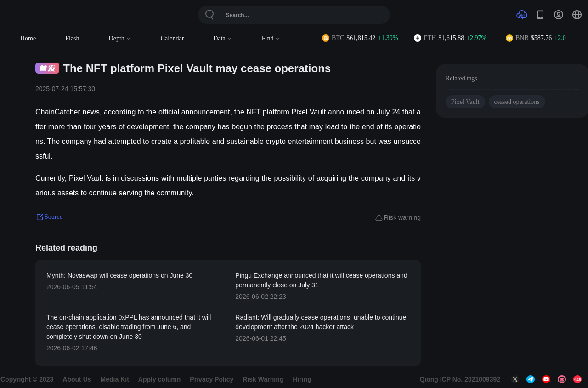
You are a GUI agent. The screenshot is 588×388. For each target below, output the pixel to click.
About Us (77, 379)
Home (28, 38)
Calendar (172, 38)
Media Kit (115, 379)
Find (271, 38)
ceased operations (517, 102)
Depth (120, 38)
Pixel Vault (465, 102)
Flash (72, 38)
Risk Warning (263, 379)
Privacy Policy (212, 379)
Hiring (302, 379)
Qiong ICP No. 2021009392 (460, 379)
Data (223, 38)
